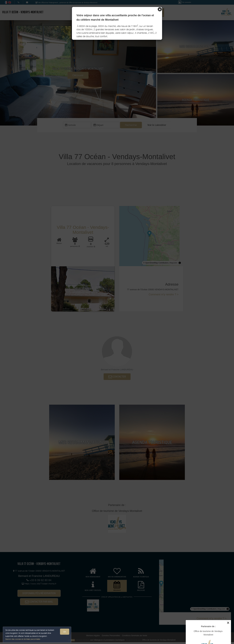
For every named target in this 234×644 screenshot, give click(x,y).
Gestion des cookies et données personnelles (23, 639)
